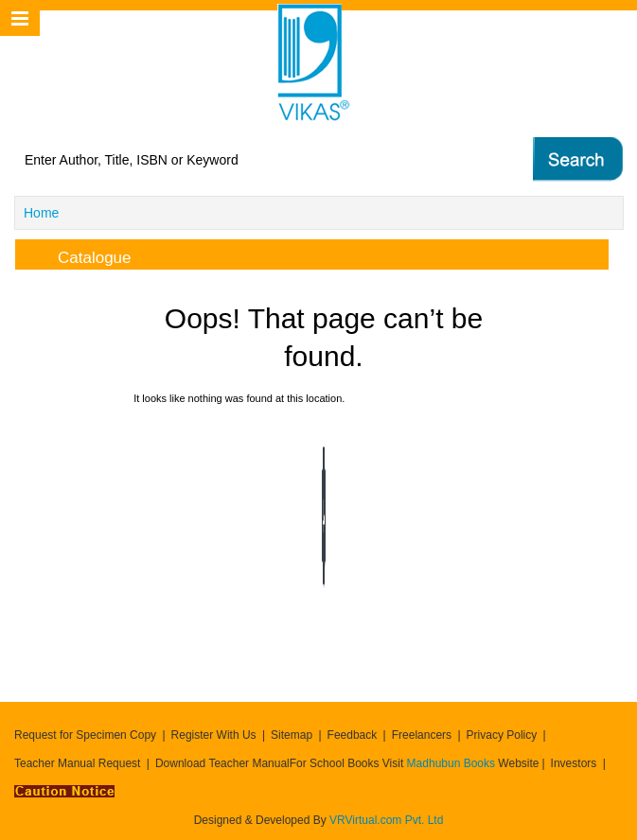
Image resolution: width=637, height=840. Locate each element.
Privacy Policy (502, 735)
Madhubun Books (453, 763)
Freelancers (422, 735)
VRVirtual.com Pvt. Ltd (386, 820)
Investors (574, 763)
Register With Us (214, 735)
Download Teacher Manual (222, 763)
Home (41, 213)
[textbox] (246, 160)
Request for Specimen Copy (85, 735)
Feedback (353, 735)
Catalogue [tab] (80, 255)
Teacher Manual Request (77, 763)
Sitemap (292, 735)
